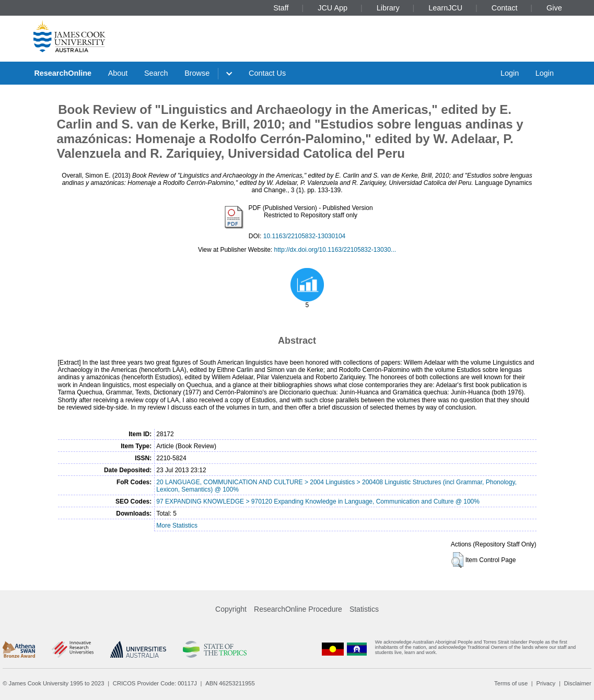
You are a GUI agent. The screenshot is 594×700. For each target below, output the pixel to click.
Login (510, 73)
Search (156, 73)
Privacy (546, 683)
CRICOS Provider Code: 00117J (155, 683)
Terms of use (511, 683)
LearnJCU (445, 8)
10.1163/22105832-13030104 (305, 236)
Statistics (364, 609)
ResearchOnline (63, 73)
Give (554, 8)
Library (388, 8)
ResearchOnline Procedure (298, 609)
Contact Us (267, 73)
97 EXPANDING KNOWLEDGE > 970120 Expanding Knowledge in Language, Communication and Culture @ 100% (318, 501)
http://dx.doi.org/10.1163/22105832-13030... (335, 250)
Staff (281, 8)
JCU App (333, 8)
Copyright (231, 609)
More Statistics (177, 526)
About (118, 73)
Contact (505, 8)
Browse (197, 73)
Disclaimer (578, 683)
